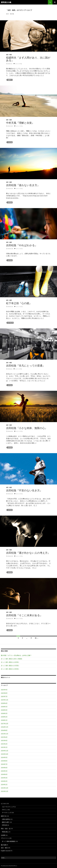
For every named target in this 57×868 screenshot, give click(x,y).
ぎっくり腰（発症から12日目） (10, 662)
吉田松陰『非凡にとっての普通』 (26, 366)
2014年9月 (4, 757)
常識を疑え (5, 832)
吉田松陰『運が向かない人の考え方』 (28, 553)
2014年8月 (4, 761)
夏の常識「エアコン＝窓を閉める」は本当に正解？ (16, 655)
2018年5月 (4, 707)
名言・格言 (9, 55)
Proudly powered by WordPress (9, 866)
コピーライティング (8, 807)
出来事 (3, 835)
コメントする (18, 64)
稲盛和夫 (10, 80)
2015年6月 (4, 737)
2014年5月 (4, 771)
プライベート (5, 838)
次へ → (37, 638)
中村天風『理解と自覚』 (20, 123)
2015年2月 (4, 744)
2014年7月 (4, 764)
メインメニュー (55, 2)
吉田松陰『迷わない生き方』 (23, 185)
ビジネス (4, 804)
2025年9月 (4, 690)
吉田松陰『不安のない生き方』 (24, 490)
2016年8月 (4, 730)
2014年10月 (5, 754)
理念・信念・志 (6, 829)
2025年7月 (4, 696)
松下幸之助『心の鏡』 (19, 303)
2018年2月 (4, 717)
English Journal (5, 851)
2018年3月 (4, 713)
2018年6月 (4, 703)
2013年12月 (5, 788)
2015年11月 (5, 734)
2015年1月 (4, 747)
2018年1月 (4, 720)
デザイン (5, 810)
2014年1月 (4, 785)
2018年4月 (4, 710)
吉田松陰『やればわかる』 (22, 245)
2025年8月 (4, 693)
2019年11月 (5, 700)
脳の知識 (4, 845)
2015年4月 (4, 740)
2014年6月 (4, 768)
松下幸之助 (10, 323)
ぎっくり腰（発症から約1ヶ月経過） (12, 659)
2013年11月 (5, 791)
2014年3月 (4, 778)
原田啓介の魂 (6, 2)
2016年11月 (5, 727)
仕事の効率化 (6, 819)
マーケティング (7, 813)
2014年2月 (4, 781)
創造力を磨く (6, 822)
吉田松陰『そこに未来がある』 (24, 615)
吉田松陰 (10, 202)
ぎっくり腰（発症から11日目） (10, 666)
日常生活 (5, 825)
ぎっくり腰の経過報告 (9, 841)
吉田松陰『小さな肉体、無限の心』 (27, 428)
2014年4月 (4, 774)
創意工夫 (4, 816)
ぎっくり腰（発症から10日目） (10, 669)
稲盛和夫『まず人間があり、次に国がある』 (28, 59)
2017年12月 (5, 724)
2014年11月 (5, 751)
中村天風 (10, 142)
